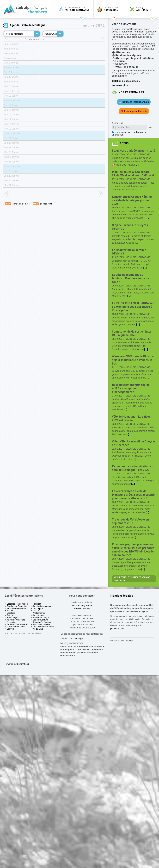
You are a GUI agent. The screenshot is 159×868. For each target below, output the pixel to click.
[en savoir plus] (117, 628)
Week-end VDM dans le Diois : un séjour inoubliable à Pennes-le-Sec (134, 360)
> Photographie (38, 613)
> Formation (10, 622)
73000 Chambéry (82, 608)
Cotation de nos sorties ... (126, 81)
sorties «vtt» (43, 204)
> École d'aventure (39, 620)
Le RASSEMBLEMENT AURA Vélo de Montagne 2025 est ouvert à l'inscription (134, 307)
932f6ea (129, 641)
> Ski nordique (37, 615)
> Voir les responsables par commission (23, 633)
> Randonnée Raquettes (16, 606)
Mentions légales (122, 596)
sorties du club (16, 204)
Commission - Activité (75, 9)
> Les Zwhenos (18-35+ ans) (44, 627)
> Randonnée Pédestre (41, 622)
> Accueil (9, 611)
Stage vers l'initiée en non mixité (134, 151)
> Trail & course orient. (15, 627)
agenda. (145, 611)
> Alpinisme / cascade (15, 620)
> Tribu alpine (37, 608)
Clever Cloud (23, 664)
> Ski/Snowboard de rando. (17, 608)
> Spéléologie (11, 617)
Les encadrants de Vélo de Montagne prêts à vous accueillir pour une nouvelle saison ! (134, 495)
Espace (143, 9)
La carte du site (111, 9)
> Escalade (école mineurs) (17, 604)
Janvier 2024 (51, 34)
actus (124, 143)
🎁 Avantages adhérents (134, 111)
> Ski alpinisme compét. (42, 606)
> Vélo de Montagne (40, 617)
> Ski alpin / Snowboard (16, 624)
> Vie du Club (37, 629)
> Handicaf (36, 604)
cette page (78, 639)
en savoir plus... (121, 85)
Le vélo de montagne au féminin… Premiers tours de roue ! (131, 278)
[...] (137, 165)
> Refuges (10, 615)
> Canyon (9, 629)
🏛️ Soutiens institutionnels (134, 102)
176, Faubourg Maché (82, 605)
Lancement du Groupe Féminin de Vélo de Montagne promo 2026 (132, 200)
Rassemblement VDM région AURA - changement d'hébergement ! (131, 388)
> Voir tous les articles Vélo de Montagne (132, 579)
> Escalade (10, 613)
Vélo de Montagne (15, 34)
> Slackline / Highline (40, 624)
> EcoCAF (35, 611)
